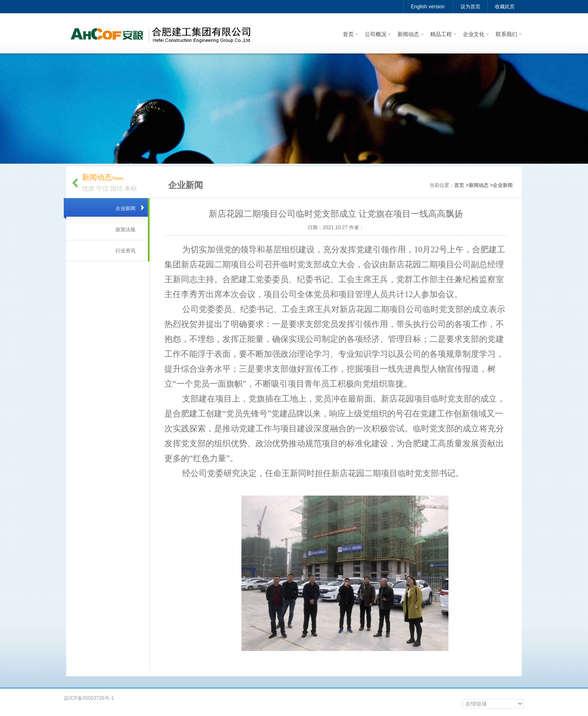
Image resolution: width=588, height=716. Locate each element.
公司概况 (376, 34)
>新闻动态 (477, 185)
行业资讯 (125, 251)
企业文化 (474, 34)
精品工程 (441, 34)
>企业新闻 (501, 185)
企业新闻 (125, 208)
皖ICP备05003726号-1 (89, 698)
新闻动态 (408, 34)
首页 (348, 34)
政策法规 (125, 230)
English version (428, 7)
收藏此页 (505, 7)
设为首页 (470, 7)
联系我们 (506, 34)
